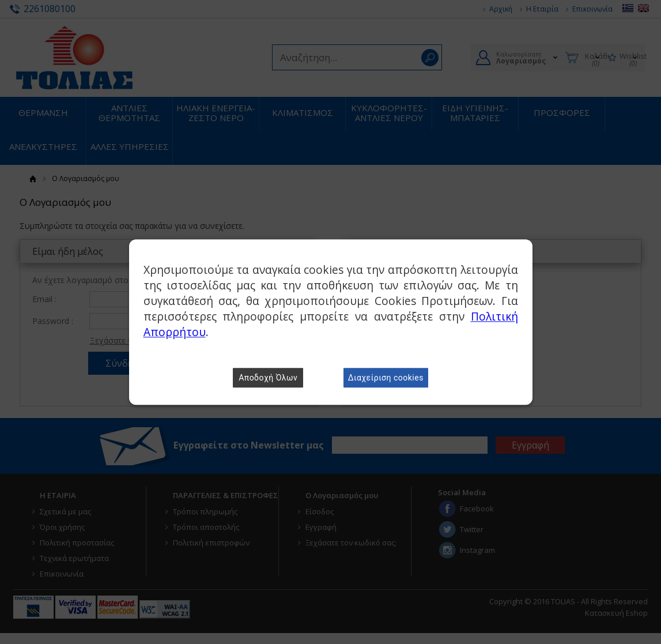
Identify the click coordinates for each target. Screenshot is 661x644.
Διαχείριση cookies (386, 378)
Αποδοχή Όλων (268, 378)
